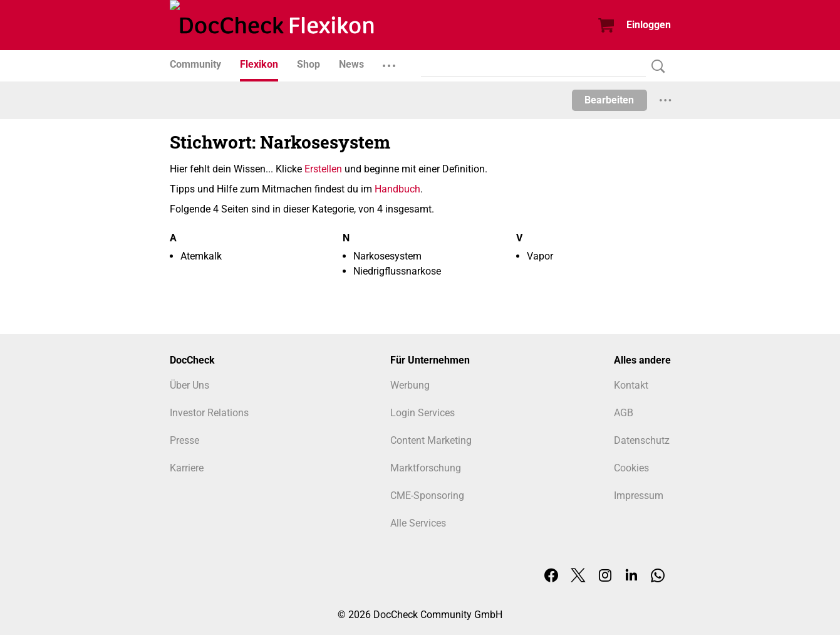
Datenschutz (642, 440)
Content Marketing (431, 440)
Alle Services (418, 523)
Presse (184, 440)
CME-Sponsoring (427, 496)
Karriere (187, 468)
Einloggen (649, 25)
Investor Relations (209, 413)
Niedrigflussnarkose (397, 271)
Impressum (639, 496)
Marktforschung (426, 468)
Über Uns (189, 385)
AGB (624, 413)
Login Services (423, 413)
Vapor (540, 256)
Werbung (410, 385)
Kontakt (631, 385)
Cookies (631, 468)
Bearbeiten (609, 100)
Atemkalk (201, 256)
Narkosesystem (387, 256)
